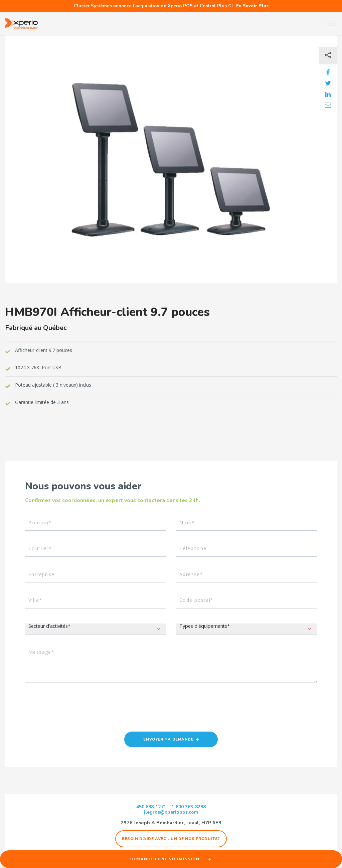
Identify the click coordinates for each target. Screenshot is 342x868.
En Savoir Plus (252, 6)
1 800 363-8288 (191, 808)
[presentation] (76, 713)
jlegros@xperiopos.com (171, 813)
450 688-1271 (149, 808)
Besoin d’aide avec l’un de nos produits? (171, 840)
